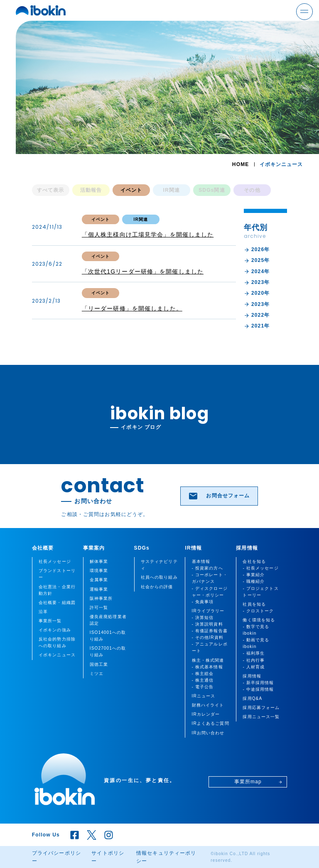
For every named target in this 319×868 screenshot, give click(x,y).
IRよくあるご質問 (211, 723)
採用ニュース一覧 (261, 717)
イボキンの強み (55, 630)
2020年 (257, 293)
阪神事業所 (101, 598)
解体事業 (99, 561)
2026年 (257, 250)
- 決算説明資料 (207, 624)
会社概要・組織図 (57, 603)
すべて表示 (51, 190)
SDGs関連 (212, 190)
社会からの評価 (157, 587)
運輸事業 (99, 589)
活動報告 (91, 190)
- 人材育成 (254, 667)
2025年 (257, 260)
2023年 (257, 282)
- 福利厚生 (254, 653)
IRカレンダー (206, 714)
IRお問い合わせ (208, 733)
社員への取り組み (159, 577)
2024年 (257, 272)
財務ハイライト (208, 705)
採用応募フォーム (261, 708)
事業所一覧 (50, 621)
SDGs (142, 548)
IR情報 (193, 548)
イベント (131, 190)
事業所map (258, 782)
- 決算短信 (203, 617)
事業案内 (94, 548)
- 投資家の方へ (207, 568)
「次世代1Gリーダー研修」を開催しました (143, 271)
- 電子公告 (203, 687)
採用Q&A (252, 698)
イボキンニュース (57, 655)
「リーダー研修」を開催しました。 (132, 308)
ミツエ (97, 674)
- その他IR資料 (208, 637)
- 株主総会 (203, 674)
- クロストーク (258, 611)
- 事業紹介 (254, 575)
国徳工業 (99, 664)
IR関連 (172, 190)
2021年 (257, 326)
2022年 (257, 315)
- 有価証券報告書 (210, 631)
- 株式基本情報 (207, 667)
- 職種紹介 (254, 581)
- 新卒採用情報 (258, 683)
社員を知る (254, 604)
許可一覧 (99, 608)
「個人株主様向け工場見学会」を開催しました (148, 235)
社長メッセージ (55, 561)
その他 (252, 190)
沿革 (43, 612)
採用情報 (247, 548)
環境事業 (99, 571)
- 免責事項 (203, 602)
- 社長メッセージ (260, 568)
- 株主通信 (203, 680)
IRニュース (204, 696)
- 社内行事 (254, 660)
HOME (241, 164)
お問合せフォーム (219, 496)
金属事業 (99, 580)
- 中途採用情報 (258, 689)
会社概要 (43, 548)
